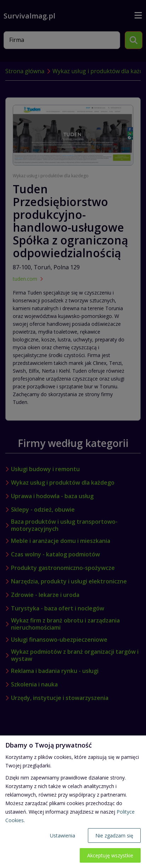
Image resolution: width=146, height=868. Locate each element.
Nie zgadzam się (114, 835)
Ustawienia (63, 835)
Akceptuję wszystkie (110, 855)
